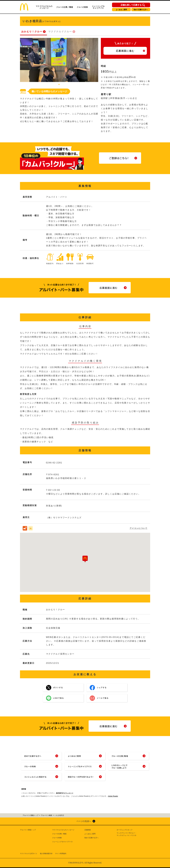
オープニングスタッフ (125, 830)
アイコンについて (139, 528)
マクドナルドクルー (60, 32)
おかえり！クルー (32, 32)
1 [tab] (59, 85)
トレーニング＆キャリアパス (98, 7)
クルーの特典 (82, 7)
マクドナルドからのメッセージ (44, 7)
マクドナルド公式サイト (29, 854)
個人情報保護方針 (46, 854)
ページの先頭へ (84, 821)
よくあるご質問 (121, 10)
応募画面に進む (125, 51)
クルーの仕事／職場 (65, 7)
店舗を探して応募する (131, 5)
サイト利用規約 (61, 854)
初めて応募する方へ (141, 10)
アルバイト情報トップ (28, 830)
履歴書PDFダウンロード (65, 793)
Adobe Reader (113, 796)
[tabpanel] (59, 60)
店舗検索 (88, 830)
